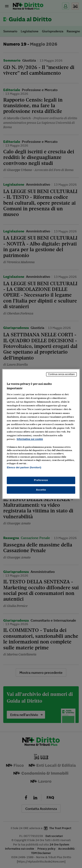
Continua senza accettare (61, 374)
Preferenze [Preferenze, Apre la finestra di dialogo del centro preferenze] (41, 480)
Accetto (41, 490)
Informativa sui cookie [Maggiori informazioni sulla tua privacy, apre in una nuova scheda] (30, 439)
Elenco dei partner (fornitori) (24, 467)
